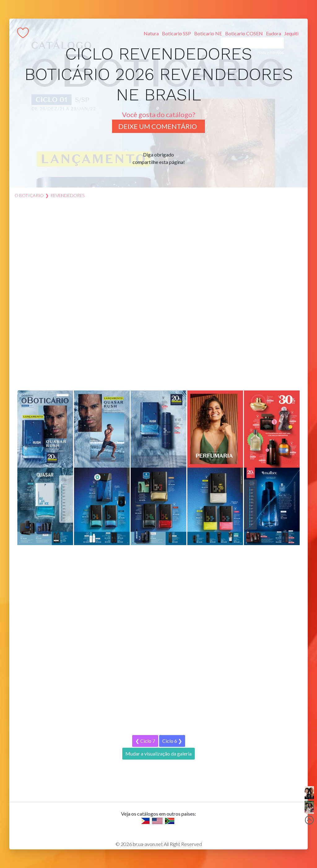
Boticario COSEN (244, 33)
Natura (151, 33)
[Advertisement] (158, 298)
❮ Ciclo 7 (145, 741)
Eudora (274, 33)
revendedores (67, 195)
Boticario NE (208, 33)
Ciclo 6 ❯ (172, 741)
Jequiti (291, 33)
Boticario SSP (176, 33)
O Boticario (29, 195)
